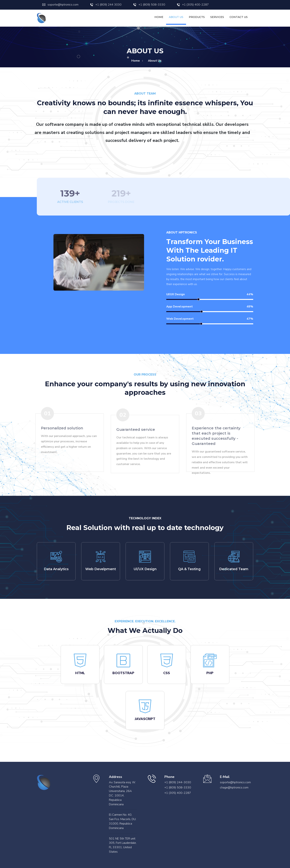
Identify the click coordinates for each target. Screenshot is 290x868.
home (136, 61)
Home (159, 17)
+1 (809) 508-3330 (149, 5)
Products (197, 17)
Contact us (239, 17)
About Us (176, 17)
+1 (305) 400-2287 (193, 5)
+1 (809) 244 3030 (106, 5)
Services (217, 17)
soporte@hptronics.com (60, 5)
